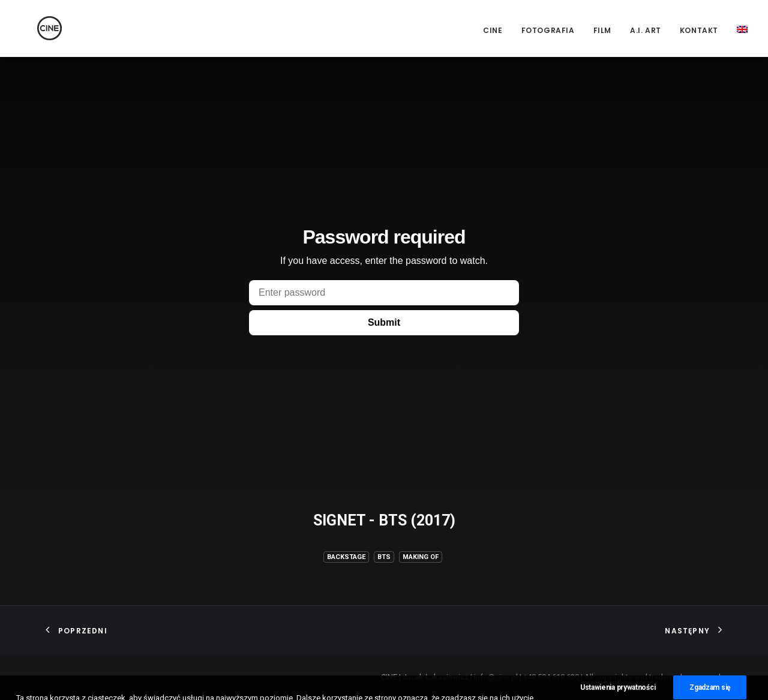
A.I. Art (646, 30)
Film (602, 30)
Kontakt (699, 30)
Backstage (346, 557)
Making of (421, 557)
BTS (384, 557)
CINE (493, 30)
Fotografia (548, 30)
